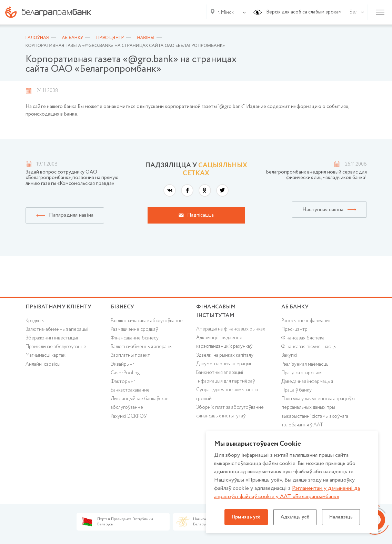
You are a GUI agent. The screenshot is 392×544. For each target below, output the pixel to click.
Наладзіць (341, 517)
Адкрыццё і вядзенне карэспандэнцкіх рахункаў (224, 342)
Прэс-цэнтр (294, 329)
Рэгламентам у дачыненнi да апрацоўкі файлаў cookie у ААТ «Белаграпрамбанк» (287, 492)
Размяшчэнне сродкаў (134, 329)
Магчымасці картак (46, 355)
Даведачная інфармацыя (307, 382)
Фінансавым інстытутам (216, 311)
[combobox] (224, 12)
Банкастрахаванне (130, 390)
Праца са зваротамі (302, 373)
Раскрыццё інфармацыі (306, 321)
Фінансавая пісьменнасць (308, 347)
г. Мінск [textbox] (226, 12)
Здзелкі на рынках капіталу (225, 355)
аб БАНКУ (295, 307)
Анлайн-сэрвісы (43, 364)
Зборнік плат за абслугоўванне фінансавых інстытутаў (230, 412)
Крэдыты (35, 321)
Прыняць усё (246, 517)
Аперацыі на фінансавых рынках (231, 329)
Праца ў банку (296, 390)
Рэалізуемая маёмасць (305, 364)
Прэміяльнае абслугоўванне (56, 347)
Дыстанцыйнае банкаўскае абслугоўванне (140, 403)
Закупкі (289, 355)
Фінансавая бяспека (303, 338)
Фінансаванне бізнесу (135, 338)
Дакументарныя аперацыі (224, 364)
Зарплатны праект (130, 355)
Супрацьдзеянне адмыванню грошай (227, 394)
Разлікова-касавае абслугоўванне (147, 321)
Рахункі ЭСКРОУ (129, 416)
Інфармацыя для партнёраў (225, 381)
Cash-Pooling (125, 373)
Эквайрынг (122, 364)
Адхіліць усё (295, 517)
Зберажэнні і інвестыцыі (52, 338)
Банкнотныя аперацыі (220, 373)
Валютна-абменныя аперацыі (57, 329)
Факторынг (123, 382)
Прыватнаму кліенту (58, 307)
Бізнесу (122, 307)
